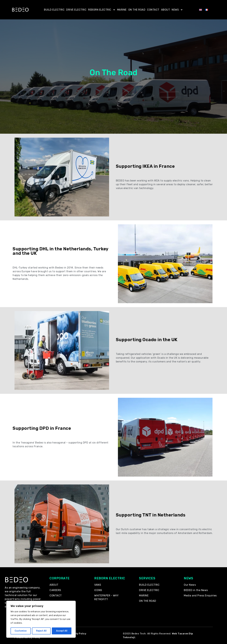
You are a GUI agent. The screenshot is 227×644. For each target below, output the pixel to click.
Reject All (41, 631)
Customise (21, 631)
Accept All (62, 631)
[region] (41, 619)
